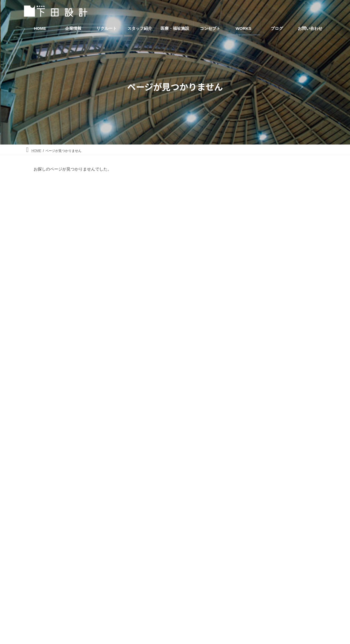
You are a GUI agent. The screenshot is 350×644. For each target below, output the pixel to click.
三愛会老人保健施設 (286, 368)
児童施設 (253, 213)
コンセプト (243, 547)
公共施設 (253, 224)
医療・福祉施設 (247, 536)
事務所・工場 (257, 192)
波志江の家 (278, 337)
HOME (239, 491)
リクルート (243, 513)
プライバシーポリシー (253, 591)
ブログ (239, 569)
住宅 (250, 203)
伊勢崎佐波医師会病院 (288, 399)
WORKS (241, 558)
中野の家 (276, 306)
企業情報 (241, 502)
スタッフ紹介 (245, 525)
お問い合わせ (245, 580)
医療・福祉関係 (259, 234)
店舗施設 (253, 245)
